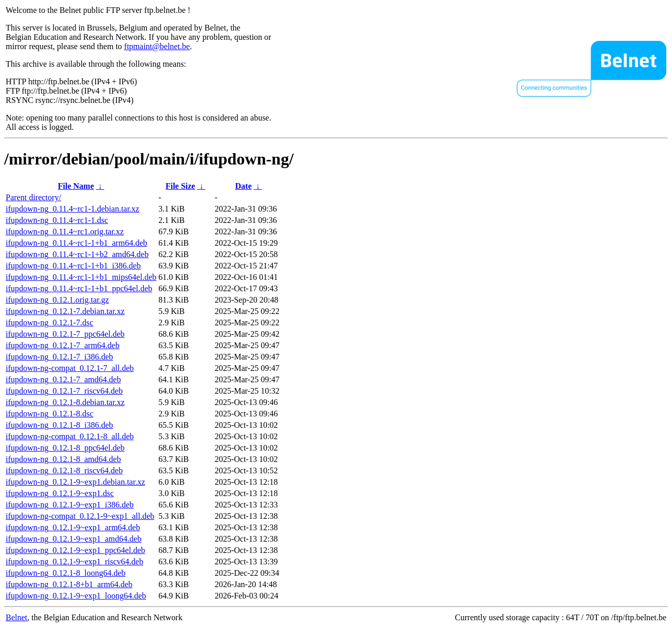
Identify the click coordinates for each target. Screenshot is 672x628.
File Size (180, 186)
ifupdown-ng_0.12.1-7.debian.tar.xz (65, 311)
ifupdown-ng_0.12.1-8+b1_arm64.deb (69, 584)
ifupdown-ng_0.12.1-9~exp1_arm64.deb (73, 527)
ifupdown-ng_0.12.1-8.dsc (49, 414)
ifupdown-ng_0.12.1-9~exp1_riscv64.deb (74, 562)
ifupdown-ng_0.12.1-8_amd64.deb (63, 459)
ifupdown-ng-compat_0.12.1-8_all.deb (70, 436)
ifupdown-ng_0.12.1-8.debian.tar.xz (65, 402)
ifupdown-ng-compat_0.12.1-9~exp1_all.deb (80, 516)
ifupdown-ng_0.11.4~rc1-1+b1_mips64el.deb (81, 277)
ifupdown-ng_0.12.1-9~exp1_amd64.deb (73, 539)
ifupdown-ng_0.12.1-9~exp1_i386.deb (70, 505)
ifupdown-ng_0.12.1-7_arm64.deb (63, 345)
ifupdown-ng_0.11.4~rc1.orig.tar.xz (65, 231)
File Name (76, 186)
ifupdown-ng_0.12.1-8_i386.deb (59, 425)
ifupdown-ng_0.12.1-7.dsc (49, 323)
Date (244, 186)
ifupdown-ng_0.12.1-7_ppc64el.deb (65, 334)
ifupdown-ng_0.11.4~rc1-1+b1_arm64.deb (76, 243)
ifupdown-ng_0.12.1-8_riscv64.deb (64, 470)
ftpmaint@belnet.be (157, 46)
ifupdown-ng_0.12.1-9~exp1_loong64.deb (76, 596)
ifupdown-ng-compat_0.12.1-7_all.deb (70, 368)
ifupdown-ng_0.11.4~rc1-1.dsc (57, 220)
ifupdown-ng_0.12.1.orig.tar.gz (57, 300)
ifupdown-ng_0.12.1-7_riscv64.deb (64, 391)
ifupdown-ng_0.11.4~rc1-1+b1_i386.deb (73, 266)
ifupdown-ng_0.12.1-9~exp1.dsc (60, 493)
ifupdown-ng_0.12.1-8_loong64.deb (66, 573)
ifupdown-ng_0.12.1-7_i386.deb (59, 357)
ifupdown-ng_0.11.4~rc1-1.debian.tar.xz (72, 209)
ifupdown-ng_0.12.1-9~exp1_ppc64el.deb (76, 550)
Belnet (17, 617)
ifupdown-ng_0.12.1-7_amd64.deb (63, 379)
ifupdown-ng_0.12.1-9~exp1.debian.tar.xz (75, 482)
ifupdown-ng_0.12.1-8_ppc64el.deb (65, 448)
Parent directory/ (33, 197)
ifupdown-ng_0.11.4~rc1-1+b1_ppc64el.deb (79, 288)
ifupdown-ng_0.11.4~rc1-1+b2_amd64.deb (77, 254)
